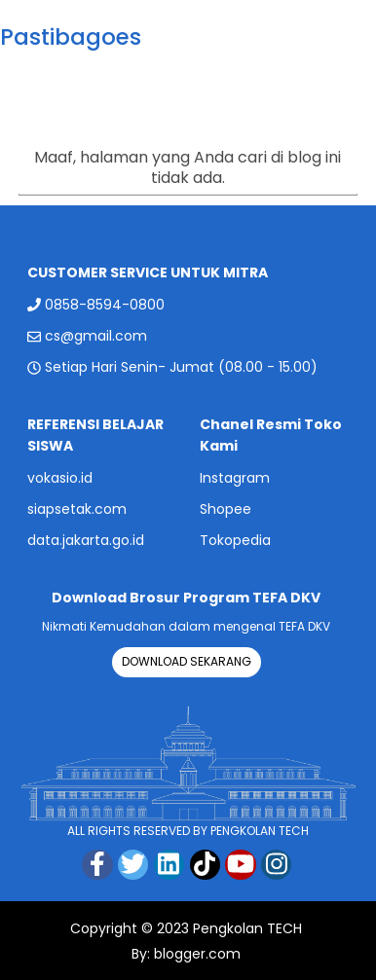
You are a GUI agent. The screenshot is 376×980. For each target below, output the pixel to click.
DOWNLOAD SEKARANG (187, 661)
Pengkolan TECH (247, 928)
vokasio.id (60, 478)
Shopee (226, 509)
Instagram (235, 478)
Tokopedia (235, 540)
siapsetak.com (77, 509)
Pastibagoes (71, 37)
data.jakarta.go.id (86, 540)
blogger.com (195, 954)
